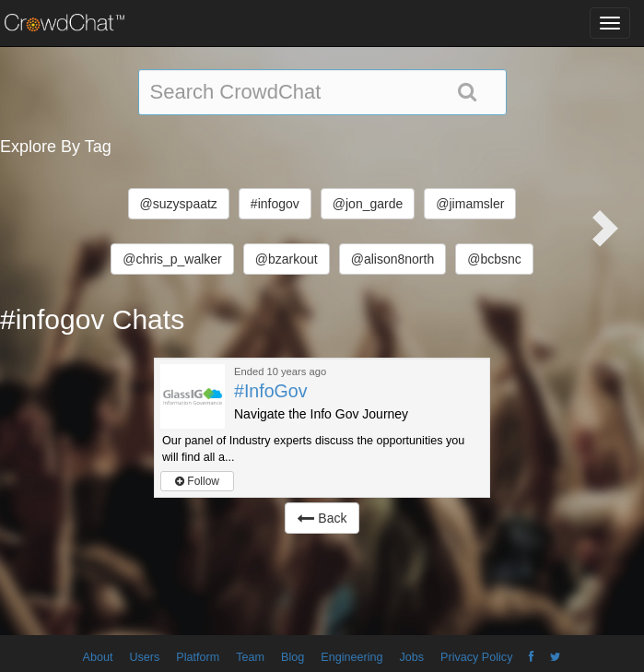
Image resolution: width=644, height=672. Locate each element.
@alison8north (393, 259)
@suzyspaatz (179, 204)
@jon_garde (368, 204)
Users (144, 657)
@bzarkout (287, 259)
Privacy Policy (476, 657)
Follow (197, 481)
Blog (293, 657)
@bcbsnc (494, 259)
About (98, 657)
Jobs (411, 657)
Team (250, 657)
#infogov (275, 204)
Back (322, 518)
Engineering (351, 657)
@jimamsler (470, 204)
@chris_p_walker (172, 259)
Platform (198, 657)
